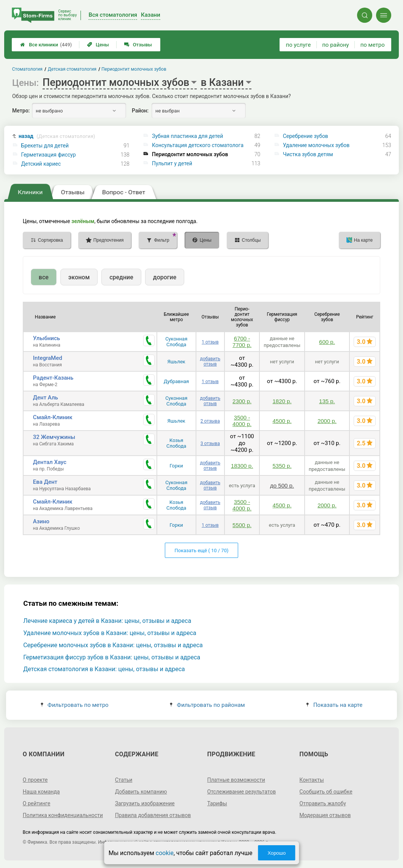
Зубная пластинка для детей (187, 136)
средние (121, 277)
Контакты (311, 780)
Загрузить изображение (145, 803)
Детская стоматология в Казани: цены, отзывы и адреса (104, 669)
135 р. (327, 401)
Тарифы (217, 803)
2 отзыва (210, 421)
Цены (98, 45)
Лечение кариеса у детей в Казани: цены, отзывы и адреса (107, 621)
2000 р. (327, 421)
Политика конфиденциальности (63, 815)
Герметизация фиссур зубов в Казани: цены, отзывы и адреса (112, 657)
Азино (41, 521)
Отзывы (138, 45)
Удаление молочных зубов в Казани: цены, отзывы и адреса (110, 633)
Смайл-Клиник (53, 417)
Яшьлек (176, 362)
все (44, 277)
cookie (165, 853)
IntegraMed (48, 358)
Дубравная (176, 381)
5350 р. (282, 466)
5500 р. (242, 525)
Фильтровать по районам (207, 705)
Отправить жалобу (323, 803)
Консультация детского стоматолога (198, 145)
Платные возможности (236, 780)
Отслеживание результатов (242, 792)
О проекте (35, 780)
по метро (373, 45)
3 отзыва (210, 444)
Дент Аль (46, 398)
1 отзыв (210, 342)
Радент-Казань (53, 378)
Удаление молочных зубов (316, 145)
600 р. (327, 342)
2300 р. (242, 401)
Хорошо (277, 853)
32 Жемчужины (54, 437)
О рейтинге (37, 803)
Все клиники (46, 45)
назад (57, 136)
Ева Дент (45, 482)
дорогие (165, 277)
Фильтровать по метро (75, 705)
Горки (176, 466)
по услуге (299, 45)
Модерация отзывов (325, 815)
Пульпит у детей (172, 163)
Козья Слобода (176, 443)
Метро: (21, 111)
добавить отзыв (210, 361)
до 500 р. (282, 485)
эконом (79, 277)
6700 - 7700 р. (242, 342)
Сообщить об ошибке (326, 792)
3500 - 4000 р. (242, 421)
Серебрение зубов (306, 136)
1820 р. (282, 401)
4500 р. (282, 421)
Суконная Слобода (176, 342)
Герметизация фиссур (49, 155)
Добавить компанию (141, 792)
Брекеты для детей (45, 146)
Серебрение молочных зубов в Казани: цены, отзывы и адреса (113, 645)
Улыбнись (47, 338)
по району (335, 45)
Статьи (124, 780)
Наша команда (41, 792)
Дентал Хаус (50, 462)
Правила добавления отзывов (153, 815)
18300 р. (242, 466)
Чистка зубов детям (308, 154)
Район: (140, 111)
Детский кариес (41, 164)
